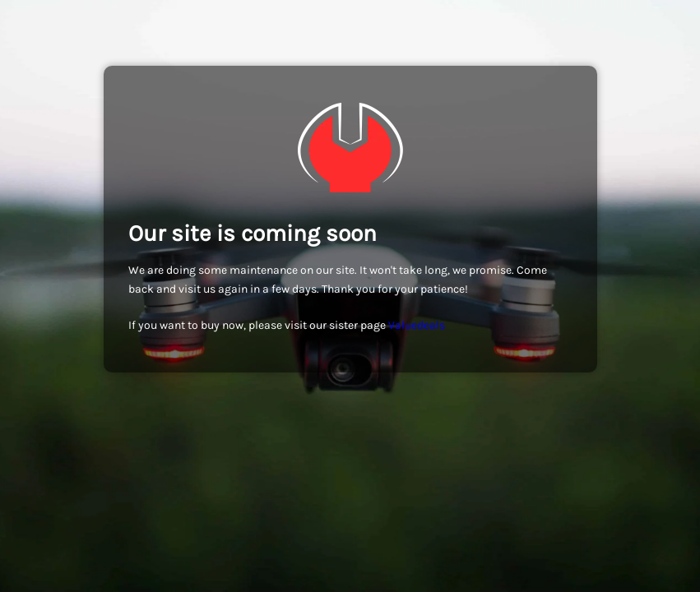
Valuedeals (417, 325)
